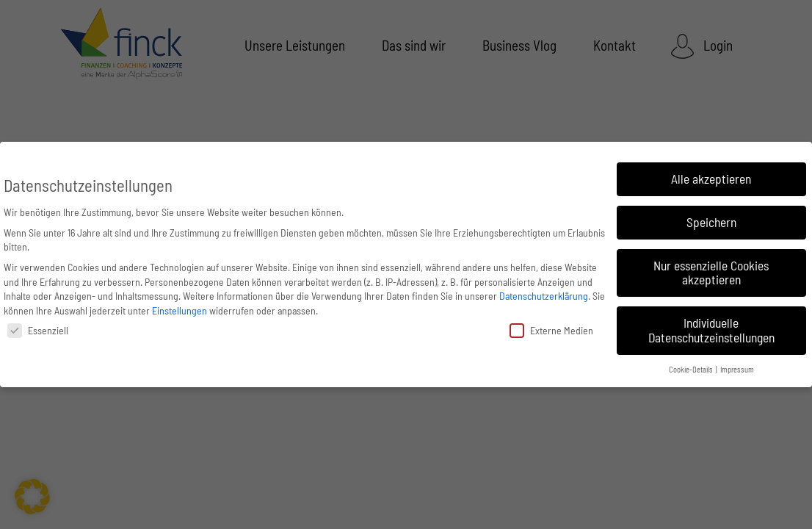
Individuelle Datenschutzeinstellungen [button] (711, 330)
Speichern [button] (711, 222)
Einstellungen (180, 310)
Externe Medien (551, 330)
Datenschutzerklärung (544, 296)
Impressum (737, 369)
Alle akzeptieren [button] (711, 179)
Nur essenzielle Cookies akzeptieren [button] (711, 273)
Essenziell (38, 330)
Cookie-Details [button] (692, 369)
